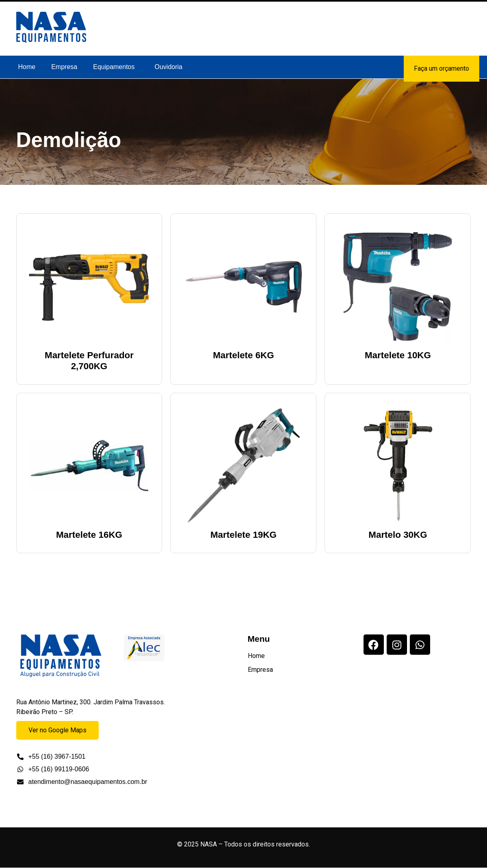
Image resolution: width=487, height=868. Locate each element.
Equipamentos (114, 67)
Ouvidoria (169, 67)
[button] (116, 67)
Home (27, 67)
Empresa (64, 67)
